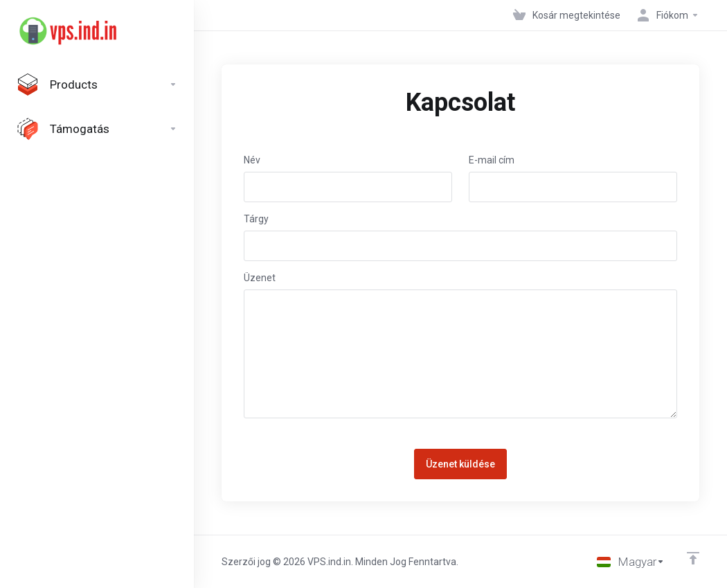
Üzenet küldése (460, 464)
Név (252, 160)
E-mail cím (492, 160)
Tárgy (256, 219)
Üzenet (260, 278)
